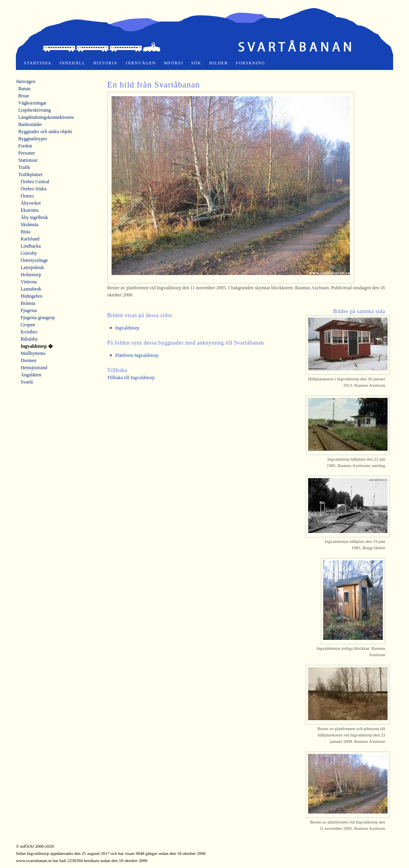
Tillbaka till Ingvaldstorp (131, 378)
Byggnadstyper (33, 139)
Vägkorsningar (32, 103)
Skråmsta (30, 225)
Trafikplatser (31, 174)
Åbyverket (31, 203)
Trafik (24, 167)
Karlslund (30, 239)
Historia (105, 63)
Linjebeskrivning (35, 110)
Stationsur (28, 160)
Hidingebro (32, 296)
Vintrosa (29, 282)
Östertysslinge (34, 260)
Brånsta (28, 303)
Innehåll (72, 63)
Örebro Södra (34, 189)
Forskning (251, 63)
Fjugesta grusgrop (38, 318)
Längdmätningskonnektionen (46, 117)
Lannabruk (31, 289)
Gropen (28, 325)
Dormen (28, 360)
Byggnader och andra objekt (45, 132)
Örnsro (27, 196)
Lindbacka (31, 246)
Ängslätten (31, 375)
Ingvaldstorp (127, 328)
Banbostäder (30, 124)
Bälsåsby (29, 339)
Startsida (38, 63)
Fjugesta (29, 310)
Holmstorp (31, 275)
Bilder (219, 63)
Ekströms (30, 210)
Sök (196, 63)
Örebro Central (35, 182)
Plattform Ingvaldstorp (137, 355)
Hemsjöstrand (34, 368)
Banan (24, 89)
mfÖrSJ (174, 63)
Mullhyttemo (33, 353)
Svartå (27, 382)
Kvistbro (29, 332)
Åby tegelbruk (34, 217)
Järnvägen (141, 63)
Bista (26, 232)
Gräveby (29, 253)
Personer (27, 153)
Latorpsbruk (32, 267)
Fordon (25, 146)
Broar (24, 96)
